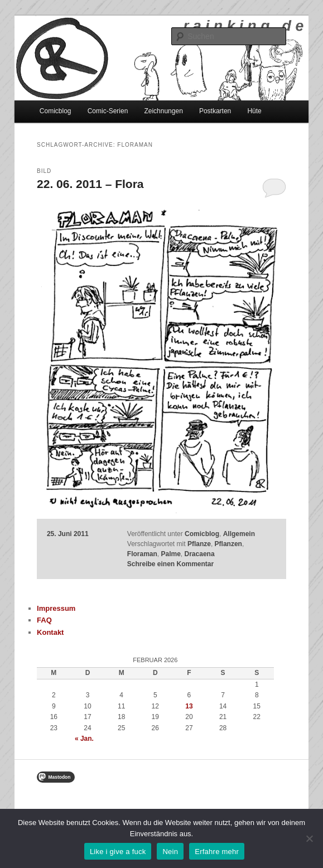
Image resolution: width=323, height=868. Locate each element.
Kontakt (50, 632)
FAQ (44, 620)
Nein (170, 852)
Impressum (56, 608)
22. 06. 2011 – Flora (90, 184)
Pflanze (199, 544)
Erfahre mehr (217, 852)
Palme (171, 554)
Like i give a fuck (118, 852)
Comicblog (56, 111)
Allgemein (239, 534)
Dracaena (200, 554)
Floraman (142, 554)
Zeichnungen (163, 111)
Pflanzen (228, 544)
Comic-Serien (108, 111)
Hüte (254, 111)
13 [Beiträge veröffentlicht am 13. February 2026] (189, 706)
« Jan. (84, 739)
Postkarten (215, 111)
